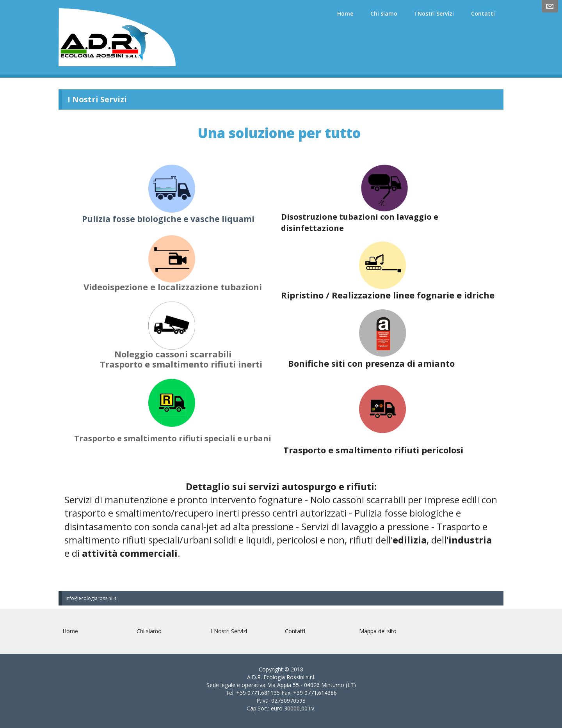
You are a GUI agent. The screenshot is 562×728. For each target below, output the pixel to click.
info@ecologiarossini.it (91, 598)
